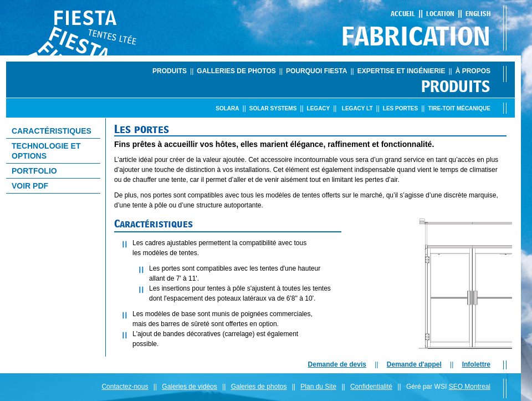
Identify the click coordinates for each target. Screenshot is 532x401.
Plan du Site (318, 387)
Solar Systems (273, 108)
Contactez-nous (125, 387)
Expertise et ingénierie (401, 71)
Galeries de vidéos (189, 387)
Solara (227, 108)
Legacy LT (357, 108)
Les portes (400, 108)
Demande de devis (337, 364)
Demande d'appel (414, 364)
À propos (473, 71)
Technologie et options (46, 151)
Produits (170, 71)
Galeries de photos (259, 387)
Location (440, 14)
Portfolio (34, 171)
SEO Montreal (470, 387)
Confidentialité (371, 387)
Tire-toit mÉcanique (459, 108)
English (478, 14)
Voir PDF (30, 186)
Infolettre (476, 364)
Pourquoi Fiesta (316, 71)
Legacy (319, 108)
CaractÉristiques (52, 131)
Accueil (403, 14)
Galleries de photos (236, 71)
